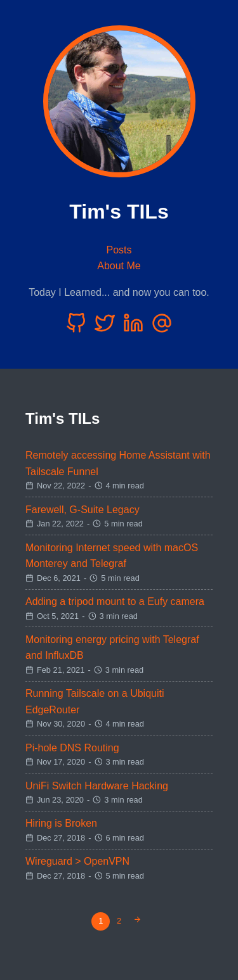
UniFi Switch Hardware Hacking (97, 786)
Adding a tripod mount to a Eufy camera (115, 601)
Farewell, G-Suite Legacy (83, 510)
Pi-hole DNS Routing (72, 748)
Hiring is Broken (61, 823)
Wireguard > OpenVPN (77, 861)
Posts (119, 250)
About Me (119, 266)
